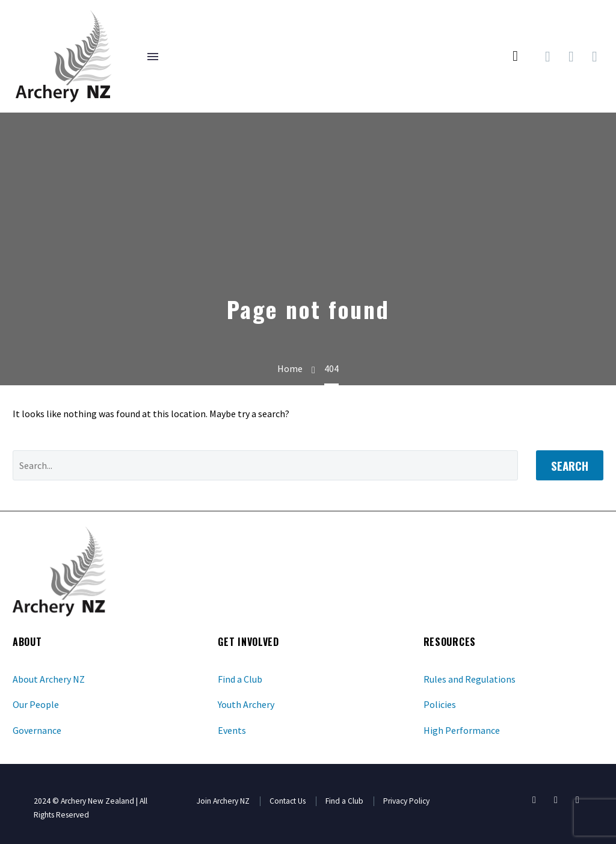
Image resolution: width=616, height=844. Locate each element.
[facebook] (534, 800)
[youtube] (556, 800)
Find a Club (240, 679)
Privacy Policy (406, 801)
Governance (37, 730)
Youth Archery (246, 704)
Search (570, 465)
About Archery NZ (49, 679)
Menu (153, 57)
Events (232, 730)
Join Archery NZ (223, 801)
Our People (36, 704)
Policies (440, 704)
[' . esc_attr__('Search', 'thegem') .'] (265, 465)
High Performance (462, 730)
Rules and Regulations (470, 679)
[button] (515, 56)
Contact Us (288, 801)
